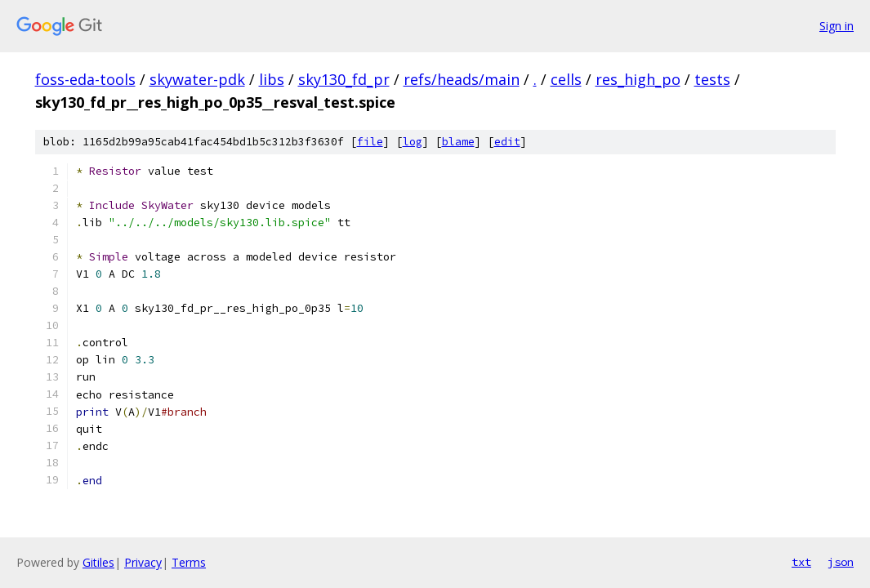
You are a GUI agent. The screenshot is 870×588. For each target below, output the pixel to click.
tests (712, 79)
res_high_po (638, 79)
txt (801, 562)
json (841, 562)
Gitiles (98, 562)
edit (507, 142)
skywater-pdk (197, 79)
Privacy (143, 562)
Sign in (837, 26)
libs (272, 79)
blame (458, 142)
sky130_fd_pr (344, 79)
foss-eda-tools (85, 79)
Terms (189, 562)
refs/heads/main (462, 79)
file (370, 142)
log (413, 142)
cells (566, 79)
